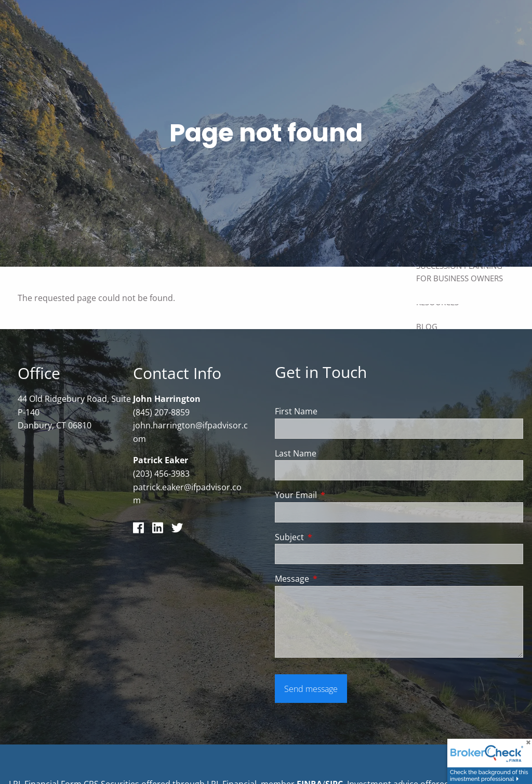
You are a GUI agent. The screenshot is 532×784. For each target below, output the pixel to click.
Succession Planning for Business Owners (460, 272)
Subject (331, 538)
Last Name (296, 453)
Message (334, 579)
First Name (296, 412)
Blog (427, 326)
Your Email (338, 495)
